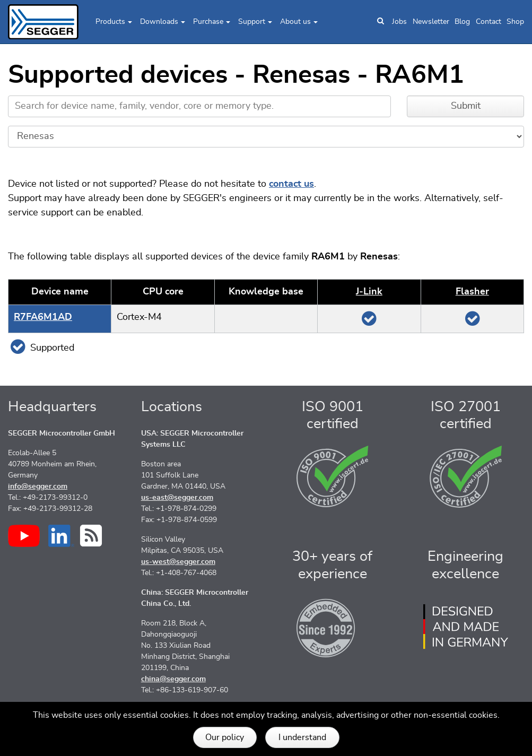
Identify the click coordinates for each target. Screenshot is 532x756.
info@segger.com (38, 486)
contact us (291, 184)
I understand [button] (302, 737)
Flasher (472, 292)
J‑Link (369, 292)
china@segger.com (173, 679)
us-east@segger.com (177, 498)
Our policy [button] (225, 737)
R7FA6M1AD (43, 317)
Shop (515, 22)
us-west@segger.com (178, 562)
